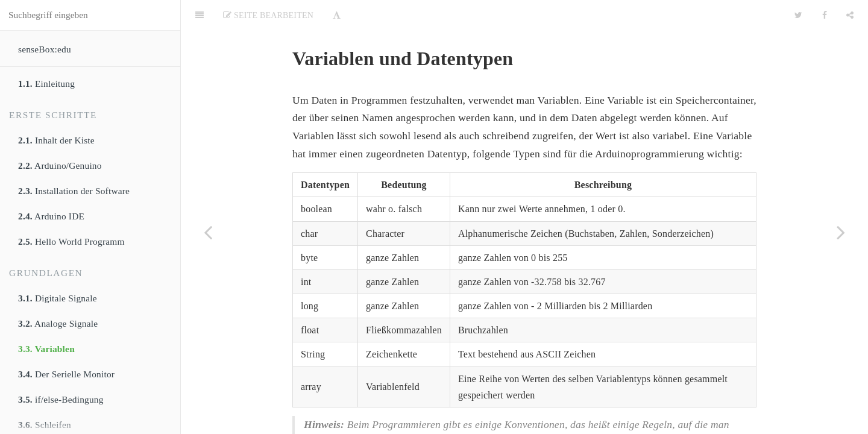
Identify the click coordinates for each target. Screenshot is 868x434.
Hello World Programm (71, 241)
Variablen (46, 349)
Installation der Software (74, 191)
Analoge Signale (58, 323)
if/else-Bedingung (61, 399)
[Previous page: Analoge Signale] (208, 232)
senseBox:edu (45, 49)
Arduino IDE (51, 216)
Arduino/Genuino (60, 165)
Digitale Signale (58, 298)
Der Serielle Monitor (66, 374)
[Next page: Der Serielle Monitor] (841, 232)
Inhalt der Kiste (56, 140)
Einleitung (46, 83)
